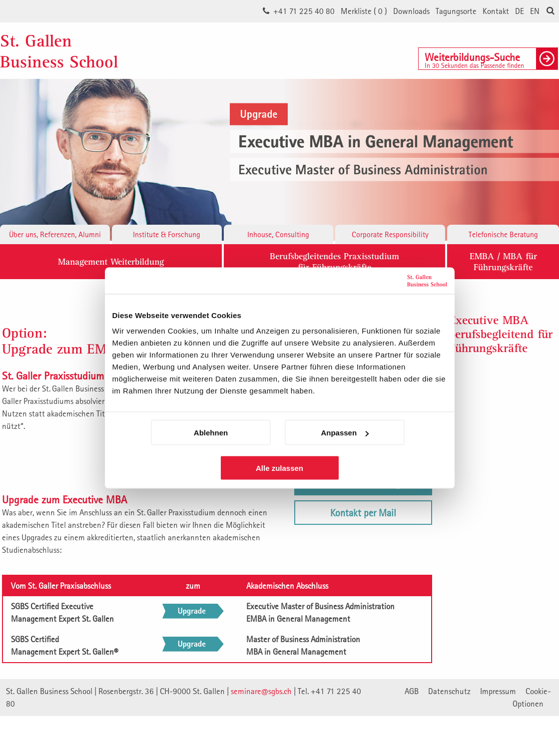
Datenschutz (449, 691)
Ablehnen (211, 433)
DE (520, 11)
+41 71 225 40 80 (304, 11)
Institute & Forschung (167, 234)
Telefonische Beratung (503, 234)
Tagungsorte (456, 11)
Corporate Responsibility (390, 234)
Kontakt (496, 11)
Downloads (411, 11)
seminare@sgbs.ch (261, 691)
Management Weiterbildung (111, 261)
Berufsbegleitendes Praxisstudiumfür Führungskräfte (334, 261)
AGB (412, 691)
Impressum (498, 691)
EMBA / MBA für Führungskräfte (503, 261)
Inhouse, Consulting (278, 234)
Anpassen (345, 433)
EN (535, 11)
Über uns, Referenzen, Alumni (55, 234)
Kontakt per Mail (363, 513)
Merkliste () (364, 11)
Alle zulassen (279, 468)
